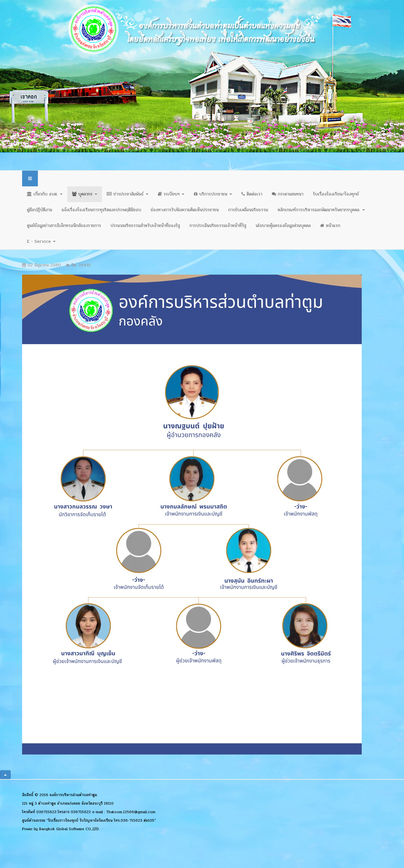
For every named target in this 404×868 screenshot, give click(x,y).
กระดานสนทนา (288, 194)
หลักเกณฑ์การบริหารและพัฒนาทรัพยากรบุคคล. (321, 210)
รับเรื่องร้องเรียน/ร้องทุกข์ (336, 194)
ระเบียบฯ (171, 194)
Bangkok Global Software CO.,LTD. (69, 829)
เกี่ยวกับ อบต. (45, 194)
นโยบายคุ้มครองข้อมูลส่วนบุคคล (283, 226)
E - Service (41, 241)
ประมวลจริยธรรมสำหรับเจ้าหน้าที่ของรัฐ (145, 226)
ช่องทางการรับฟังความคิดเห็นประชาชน (185, 210)
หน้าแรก (330, 226)
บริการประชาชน (213, 194)
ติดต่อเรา (252, 194)
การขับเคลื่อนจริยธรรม (248, 210)
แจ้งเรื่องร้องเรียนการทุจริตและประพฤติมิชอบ (101, 210)
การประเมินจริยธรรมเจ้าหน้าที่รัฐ (218, 226)
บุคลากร (85, 194)
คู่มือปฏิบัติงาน (39, 210)
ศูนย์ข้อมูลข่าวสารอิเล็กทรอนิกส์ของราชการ (64, 226)
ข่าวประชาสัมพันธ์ (128, 194)
